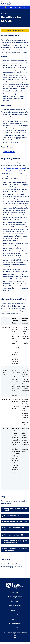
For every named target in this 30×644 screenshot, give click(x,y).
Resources (4, 14)
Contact (15, 593)
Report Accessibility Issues (15, 615)
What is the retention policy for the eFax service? (15, 542)
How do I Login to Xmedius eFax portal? (15, 509)
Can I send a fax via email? (13, 535)
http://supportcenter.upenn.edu (15, 168)
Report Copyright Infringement (15, 628)
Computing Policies (15, 597)
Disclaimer (15, 620)
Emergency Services (15, 624)
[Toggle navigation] (27, 3)
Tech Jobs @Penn (15, 606)
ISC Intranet (15, 602)
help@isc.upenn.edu (14, 171)
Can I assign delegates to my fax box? (15, 528)
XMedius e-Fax (9, 152)
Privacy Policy (15, 611)
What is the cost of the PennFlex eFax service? (16, 549)
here (21, 567)
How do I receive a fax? (12, 516)
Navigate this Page (15, 31)
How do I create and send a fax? (15, 522)
